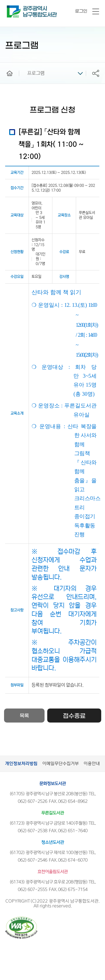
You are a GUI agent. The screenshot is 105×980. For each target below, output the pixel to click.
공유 (96, 73)
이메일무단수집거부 (61, 764)
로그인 (81, 11)
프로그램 (36, 73)
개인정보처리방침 (21, 764)
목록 (24, 716)
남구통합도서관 (14, 8)
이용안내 (92, 764)
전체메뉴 (96, 12)
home (6, 65)
